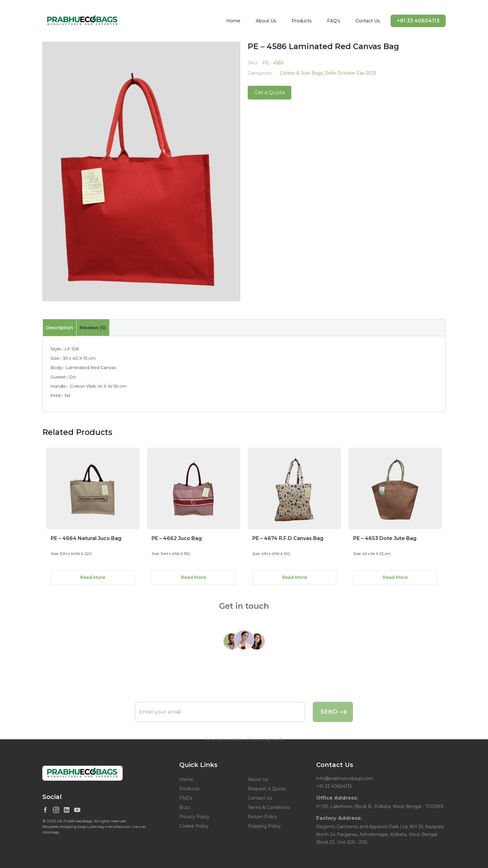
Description (60, 328)
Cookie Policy (194, 826)
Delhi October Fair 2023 (351, 73)
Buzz (185, 807)
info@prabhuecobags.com (345, 778)
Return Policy (263, 817)
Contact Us (368, 21)
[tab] (59, 328)
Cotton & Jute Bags (301, 73)
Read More (93, 577)
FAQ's (186, 798)
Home (233, 21)
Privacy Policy (194, 817)
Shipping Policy (264, 826)
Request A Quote (267, 789)
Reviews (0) (93, 328)
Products (302, 21)
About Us (266, 21)
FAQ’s (333, 21)
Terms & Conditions (269, 807)
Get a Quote (270, 92)
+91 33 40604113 (418, 21)
